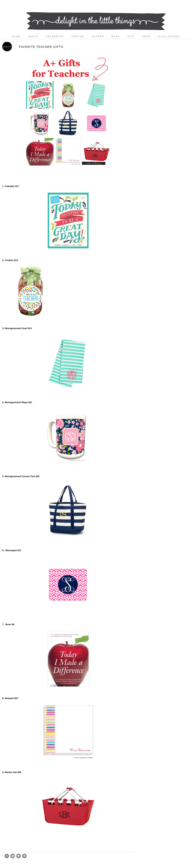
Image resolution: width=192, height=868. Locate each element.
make (116, 36)
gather (98, 36)
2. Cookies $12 (10, 260)
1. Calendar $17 (11, 186)
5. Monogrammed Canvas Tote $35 (21, 476)
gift (131, 36)
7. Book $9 (9, 624)
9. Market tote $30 (12, 772)
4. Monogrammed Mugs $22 (17, 402)
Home (16, 36)
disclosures (169, 36)
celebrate (55, 36)
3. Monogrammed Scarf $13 (17, 328)
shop (147, 36)
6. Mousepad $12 (12, 550)
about (33, 36)
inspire (78, 36)
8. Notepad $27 (11, 698)
